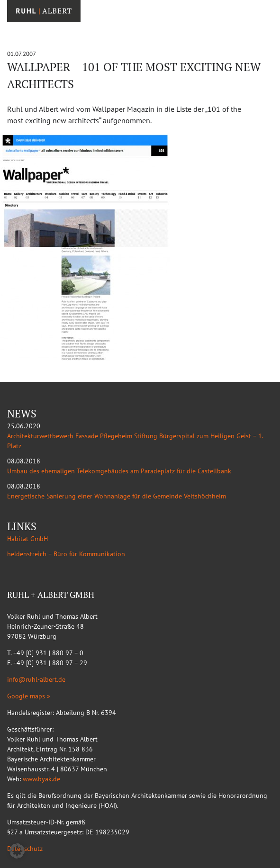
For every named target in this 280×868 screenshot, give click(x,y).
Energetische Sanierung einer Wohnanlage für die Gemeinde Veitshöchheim (117, 496)
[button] (17, 851)
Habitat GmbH (27, 539)
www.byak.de (41, 779)
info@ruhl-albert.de (36, 679)
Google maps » (29, 696)
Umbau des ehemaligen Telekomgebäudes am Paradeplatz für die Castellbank (119, 471)
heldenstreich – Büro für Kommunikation (66, 554)
